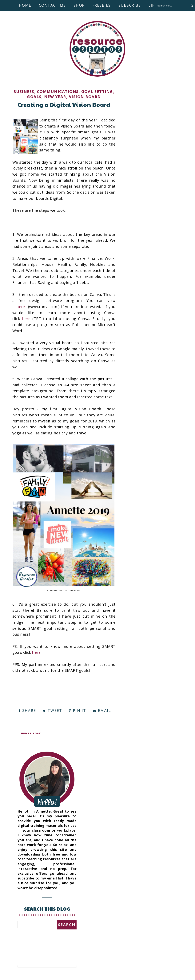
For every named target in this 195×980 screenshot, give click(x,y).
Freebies (102, 5)
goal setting (97, 92)
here (21, 307)
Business (24, 92)
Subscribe (130, 5)
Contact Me (52, 5)
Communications (58, 92)
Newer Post (32, 733)
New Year (55, 97)
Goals (34, 97)
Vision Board (85, 97)
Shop (79, 5)
